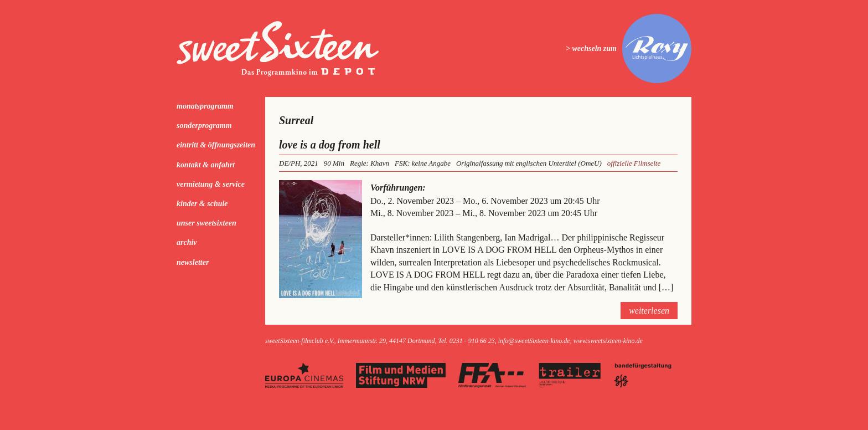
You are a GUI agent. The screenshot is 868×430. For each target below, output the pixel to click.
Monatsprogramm (205, 106)
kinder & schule (202, 204)
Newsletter (193, 262)
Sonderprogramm (204, 126)
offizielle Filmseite (634, 163)
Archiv (187, 242)
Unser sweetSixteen (206, 223)
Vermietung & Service (211, 184)
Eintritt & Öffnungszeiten (216, 145)
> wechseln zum (591, 48)
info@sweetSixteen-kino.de (534, 341)
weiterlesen (649, 311)
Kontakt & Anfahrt (206, 165)
